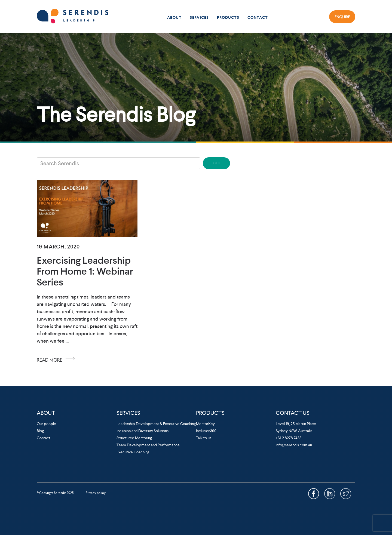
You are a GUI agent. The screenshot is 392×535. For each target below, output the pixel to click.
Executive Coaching (133, 452)
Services (199, 18)
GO (216, 163)
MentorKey (205, 424)
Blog (40, 431)
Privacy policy (96, 493)
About (174, 18)
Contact (258, 18)
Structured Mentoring (134, 438)
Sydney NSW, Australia (294, 431)
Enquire (342, 17)
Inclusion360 (206, 431)
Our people (46, 424)
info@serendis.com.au (294, 445)
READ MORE (57, 358)
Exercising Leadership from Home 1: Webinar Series (85, 271)
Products (228, 18)
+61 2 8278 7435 (289, 438)
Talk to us (204, 438)
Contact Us (293, 413)
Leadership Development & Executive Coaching (156, 424)
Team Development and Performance (148, 445)
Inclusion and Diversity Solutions (143, 431)
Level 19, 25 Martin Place (296, 424)
